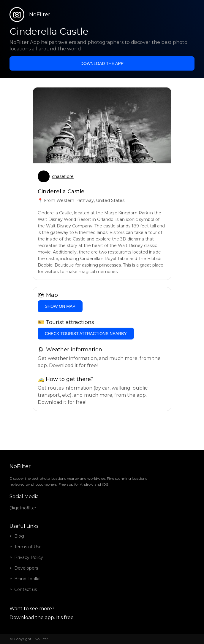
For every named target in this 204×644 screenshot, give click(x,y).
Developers (26, 568)
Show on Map (60, 306)
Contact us (26, 589)
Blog (19, 536)
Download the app (102, 63)
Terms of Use (28, 547)
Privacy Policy (29, 557)
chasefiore (63, 176)
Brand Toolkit (28, 579)
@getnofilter (23, 508)
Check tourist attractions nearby (86, 334)
